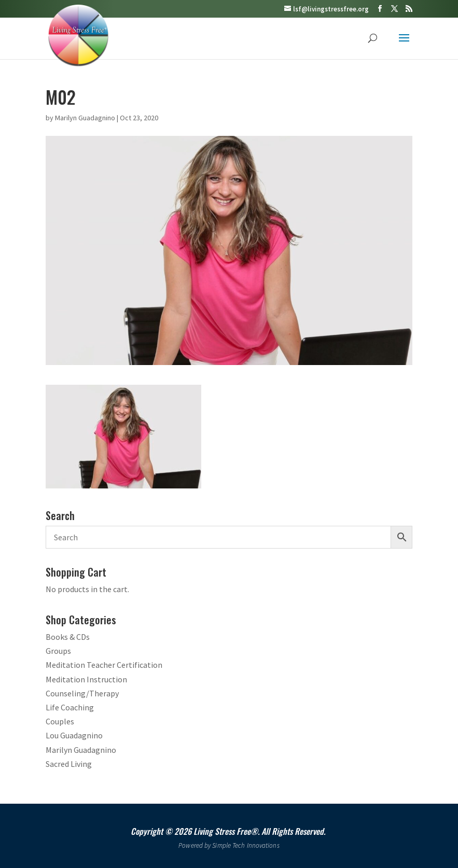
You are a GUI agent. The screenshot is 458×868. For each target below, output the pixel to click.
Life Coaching (70, 707)
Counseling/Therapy (82, 693)
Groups (58, 651)
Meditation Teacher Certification (104, 665)
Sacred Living (69, 764)
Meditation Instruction (86, 679)
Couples (60, 721)
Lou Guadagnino (74, 735)
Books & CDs (68, 637)
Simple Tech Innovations (246, 845)
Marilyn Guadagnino (85, 118)
